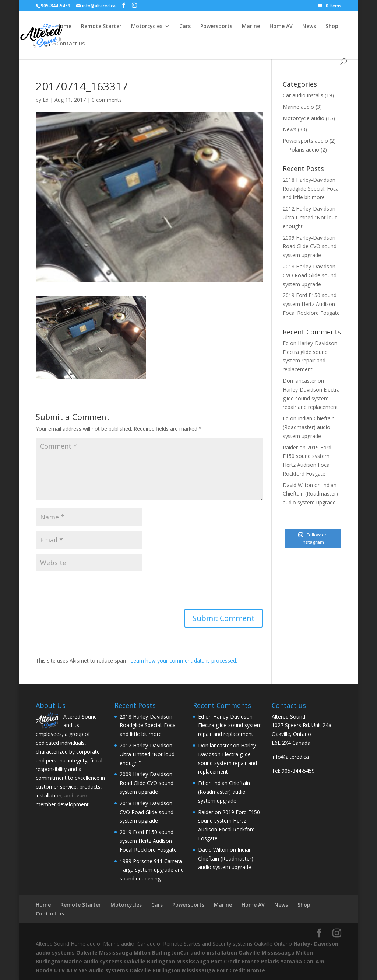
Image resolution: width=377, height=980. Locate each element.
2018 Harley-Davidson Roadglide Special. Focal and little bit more (311, 189)
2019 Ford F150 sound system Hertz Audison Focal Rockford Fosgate (311, 304)
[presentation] (92, 591)
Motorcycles (147, 27)
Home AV (281, 27)
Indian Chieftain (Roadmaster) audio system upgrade (309, 427)
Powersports (216, 27)
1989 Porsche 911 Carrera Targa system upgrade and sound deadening (152, 870)
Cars (185, 27)
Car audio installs (303, 95)
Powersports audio (305, 141)
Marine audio (298, 107)
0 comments (107, 100)
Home (64, 27)
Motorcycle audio (304, 118)
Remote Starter (101, 27)
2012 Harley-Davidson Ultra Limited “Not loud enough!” (310, 217)
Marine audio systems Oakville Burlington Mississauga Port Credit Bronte (162, 961)
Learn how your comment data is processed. (184, 661)
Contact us (71, 44)
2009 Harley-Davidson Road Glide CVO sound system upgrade (310, 246)
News (309, 27)
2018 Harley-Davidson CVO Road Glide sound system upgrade (310, 275)
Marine (251, 27)
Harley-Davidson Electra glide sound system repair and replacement (311, 398)
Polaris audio (304, 150)
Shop (332, 27)
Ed (46, 100)
